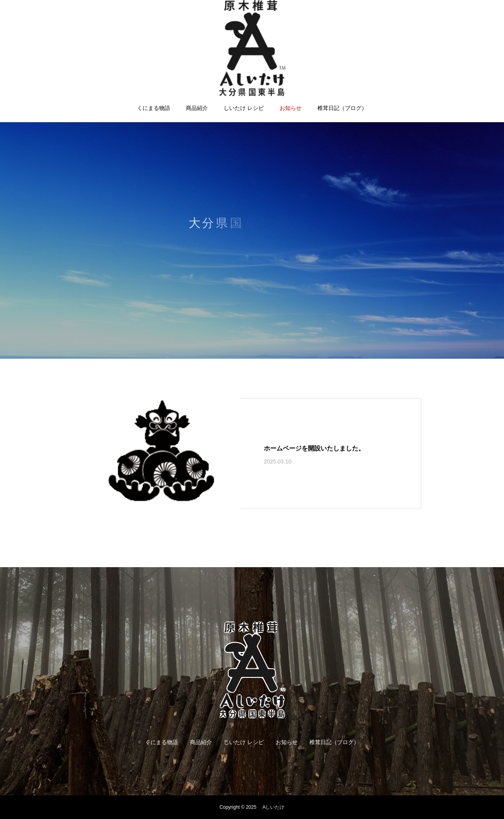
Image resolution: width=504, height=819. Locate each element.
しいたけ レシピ (244, 108)
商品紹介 (197, 108)
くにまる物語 (154, 108)
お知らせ (291, 108)
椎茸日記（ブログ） (342, 108)
